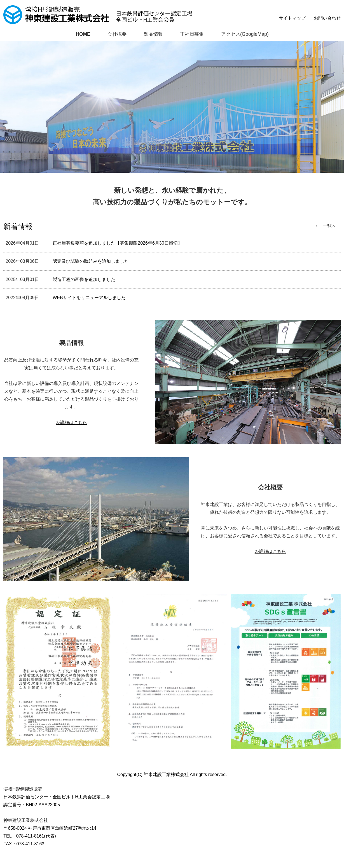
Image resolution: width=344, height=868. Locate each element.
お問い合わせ (327, 18)
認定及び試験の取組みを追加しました (91, 262)
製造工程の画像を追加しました (84, 280)
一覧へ (329, 226)
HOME (81, 34)
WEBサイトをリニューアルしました (89, 298)
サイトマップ (292, 18)
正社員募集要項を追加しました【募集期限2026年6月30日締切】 (117, 243)
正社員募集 (192, 34)
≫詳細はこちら (71, 423)
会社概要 (115, 34)
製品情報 (153, 34)
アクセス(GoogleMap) (246, 34)
